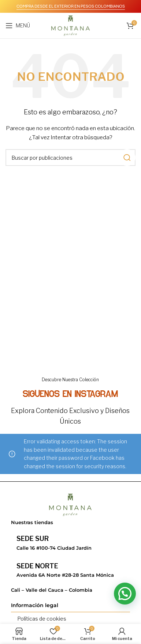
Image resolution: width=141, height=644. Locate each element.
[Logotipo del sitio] (70, 25)
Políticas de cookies (42, 619)
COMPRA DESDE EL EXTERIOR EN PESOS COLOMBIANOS (71, 6)
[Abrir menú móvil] (18, 26)
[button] (125, 594)
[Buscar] (70, 158)
